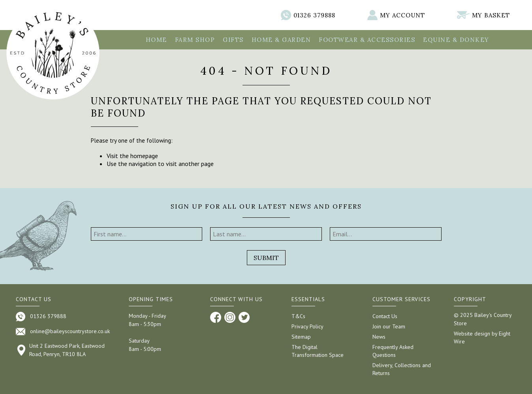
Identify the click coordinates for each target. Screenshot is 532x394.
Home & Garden (281, 40)
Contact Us (385, 316)
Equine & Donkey (456, 40)
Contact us (34, 299)
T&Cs (298, 316)
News (379, 337)
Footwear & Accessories (367, 40)
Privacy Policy (307, 326)
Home (156, 40)
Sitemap (301, 337)
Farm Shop (195, 40)
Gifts (233, 40)
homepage (144, 156)
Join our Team (389, 326)
